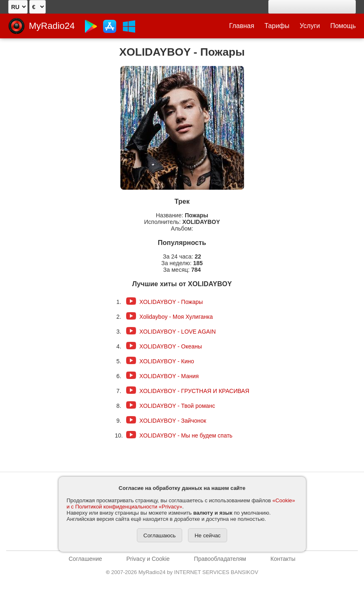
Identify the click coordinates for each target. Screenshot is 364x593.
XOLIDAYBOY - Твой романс (177, 406)
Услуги (310, 26)
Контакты (283, 559)
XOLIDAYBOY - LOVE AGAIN (177, 332)
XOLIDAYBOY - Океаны (171, 346)
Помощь (343, 26)
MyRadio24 (52, 26)
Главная (242, 26)
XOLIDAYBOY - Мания (169, 376)
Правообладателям (220, 559)
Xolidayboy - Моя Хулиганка (176, 317)
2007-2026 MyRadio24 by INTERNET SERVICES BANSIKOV (182, 572)
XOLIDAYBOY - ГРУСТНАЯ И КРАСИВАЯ (194, 391)
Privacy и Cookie (148, 559)
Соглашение (86, 559)
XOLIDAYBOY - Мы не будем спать (186, 435)
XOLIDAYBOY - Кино (167, 361)
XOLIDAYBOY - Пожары (171, 302)
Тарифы (277, 26)
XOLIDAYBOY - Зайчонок (173, 421)
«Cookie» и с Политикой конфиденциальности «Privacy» (181, 504)
